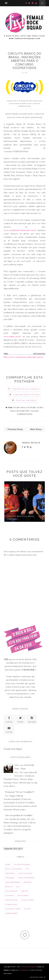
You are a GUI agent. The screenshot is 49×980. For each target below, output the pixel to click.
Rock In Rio (9, 895)
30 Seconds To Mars (13, 909)
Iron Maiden (10, 878)
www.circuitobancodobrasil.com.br (20, 230)
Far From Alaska (11, 900)
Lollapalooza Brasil (22, 864)
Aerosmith (28, 882)
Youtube (9, 729)
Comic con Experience (26, 878)
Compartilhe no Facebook (25, 389)
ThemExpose (24, 970)
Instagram (32, 719)
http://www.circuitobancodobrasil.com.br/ (24, 357)
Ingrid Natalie (31, 443)
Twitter (20, 719)
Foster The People (25, 873)
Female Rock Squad (13, 749)
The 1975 (27, 909)
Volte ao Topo (38, 977)
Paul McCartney (11, 891)
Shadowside (10, 873)
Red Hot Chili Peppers (13, 869)
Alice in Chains (23, 895)
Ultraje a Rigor (11, 904)
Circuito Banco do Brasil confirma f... (21, 518)
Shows (8, 864)
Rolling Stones (28, 900)
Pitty (27, 869)
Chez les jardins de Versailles (19, 815)
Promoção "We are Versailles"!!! (20, 792)
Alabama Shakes (11, 913)
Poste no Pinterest (26, 400)
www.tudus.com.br (12, 337)
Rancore (25, 891)
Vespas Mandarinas (12, 882)
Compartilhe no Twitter (26, 395)
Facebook (9, 719)
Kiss (18, 887)
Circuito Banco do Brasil (24, 407)
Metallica (9, 887)
